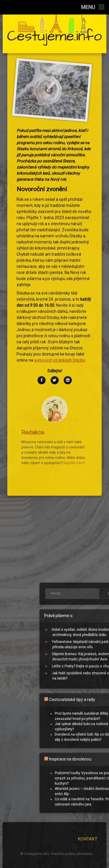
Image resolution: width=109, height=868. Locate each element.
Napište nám (74, 388)
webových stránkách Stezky (60, 285)
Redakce (33, 357)
